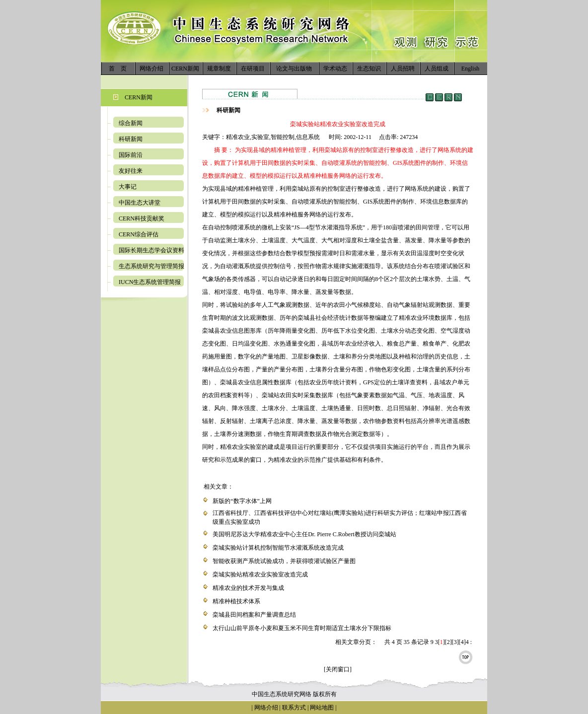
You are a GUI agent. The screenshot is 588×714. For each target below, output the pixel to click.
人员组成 (437, 69)
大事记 (128, 187)
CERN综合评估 (139, 234)
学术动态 (335, 69)
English (471, 69)
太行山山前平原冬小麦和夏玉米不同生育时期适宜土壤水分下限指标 (302, 628)
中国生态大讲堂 (140, 203)
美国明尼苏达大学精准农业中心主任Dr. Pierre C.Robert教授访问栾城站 (304, 534)
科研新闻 (131, 139)
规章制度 (219, 69)
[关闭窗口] (338, 669)
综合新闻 (131, 123)
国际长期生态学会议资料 (151, 250)
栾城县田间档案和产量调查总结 (254, 615)
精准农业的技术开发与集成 (248, 588)
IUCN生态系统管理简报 (150, 282)
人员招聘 (403, 69)
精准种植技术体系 (236, 601)
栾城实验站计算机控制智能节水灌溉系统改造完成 (278, 548)
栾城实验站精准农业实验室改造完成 (260, 574)
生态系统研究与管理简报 (151, 266)
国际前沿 (131, 155)
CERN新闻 (185, 69)
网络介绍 (151, 69)
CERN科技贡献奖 (142, 218)
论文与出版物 (294, 69)
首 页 (118, 69)
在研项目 (253, 69)
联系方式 (293, 708)
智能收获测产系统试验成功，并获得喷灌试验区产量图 (284, 561)
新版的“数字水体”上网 (242, 501)
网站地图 (322, 708)
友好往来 (131, 171)
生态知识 (369, 69)
